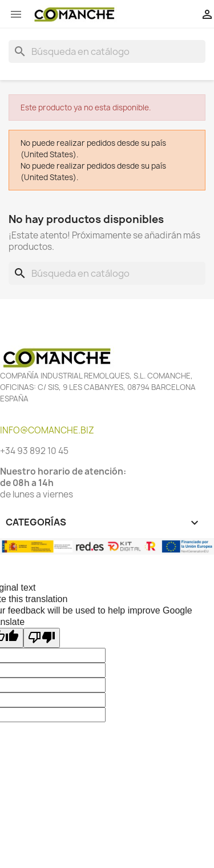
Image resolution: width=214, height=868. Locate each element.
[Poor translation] (42, 638)
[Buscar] (107, 51)
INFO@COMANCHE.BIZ (47, 430)
